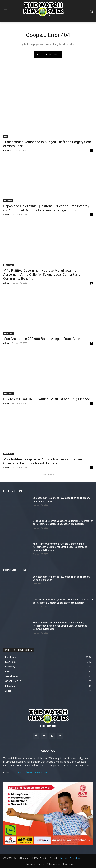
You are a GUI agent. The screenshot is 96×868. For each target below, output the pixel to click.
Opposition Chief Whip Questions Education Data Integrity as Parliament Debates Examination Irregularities (46, 208)
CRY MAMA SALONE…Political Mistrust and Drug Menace (47, 399)
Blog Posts (9, 265)
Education (8, 201)
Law (6, 136)
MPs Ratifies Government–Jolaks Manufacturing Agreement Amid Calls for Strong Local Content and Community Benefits (42, 275)
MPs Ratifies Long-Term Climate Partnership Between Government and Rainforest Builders (44, 461)
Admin (6, 150)
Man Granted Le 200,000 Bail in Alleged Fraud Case (42, 339)
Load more (48, 475)
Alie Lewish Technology (70, 858)
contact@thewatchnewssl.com (32, 772)
